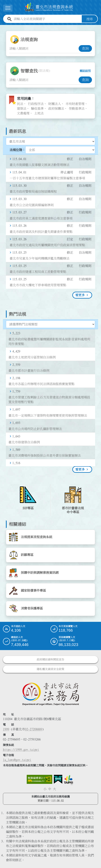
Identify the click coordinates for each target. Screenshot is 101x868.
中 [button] (50, 789)
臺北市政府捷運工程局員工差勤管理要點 (38, 272)
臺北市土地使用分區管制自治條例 (32, 357)
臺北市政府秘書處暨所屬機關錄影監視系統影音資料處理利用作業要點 (49, 341)
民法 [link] (20, 104)
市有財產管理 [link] (75, 104)
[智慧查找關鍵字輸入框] (44, 80)
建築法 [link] (22, 108)
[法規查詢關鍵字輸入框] (44, 48)
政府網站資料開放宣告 (50, 659)
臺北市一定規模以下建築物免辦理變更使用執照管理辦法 (48, 415)
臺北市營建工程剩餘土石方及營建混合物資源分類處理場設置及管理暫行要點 (49, 400)
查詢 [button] (85, 48)
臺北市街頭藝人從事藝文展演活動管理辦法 (39, 165)
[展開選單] (8, 8)
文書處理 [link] (23, 113)
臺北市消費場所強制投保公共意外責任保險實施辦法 (45, 455)
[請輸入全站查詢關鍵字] (47, 19)
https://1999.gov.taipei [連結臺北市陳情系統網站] (21, 749)
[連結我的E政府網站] (58, 779)
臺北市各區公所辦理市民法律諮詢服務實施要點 (41, 384)
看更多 (80, 295)
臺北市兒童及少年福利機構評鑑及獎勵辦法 (39, 258)
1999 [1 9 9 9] (6, 729)
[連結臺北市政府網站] (68, 780)
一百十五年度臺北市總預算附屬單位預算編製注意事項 (47, 178)
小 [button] (45, 789)
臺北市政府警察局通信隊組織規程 (33, 191)
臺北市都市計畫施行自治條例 (29, 370)
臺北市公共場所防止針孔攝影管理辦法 (35, 429)
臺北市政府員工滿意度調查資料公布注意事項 (41, 218)
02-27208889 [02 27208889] (34, 729)
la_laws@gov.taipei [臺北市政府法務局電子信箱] (17, 760)
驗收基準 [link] (37, 108)
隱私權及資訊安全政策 (50, 669)
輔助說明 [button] (85, 71)
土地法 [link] (39, 113)
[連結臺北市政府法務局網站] (50, 694)
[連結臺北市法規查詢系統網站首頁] (49, 7)
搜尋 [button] (90, 19)
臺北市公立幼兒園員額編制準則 (32, 205)
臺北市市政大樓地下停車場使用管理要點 (38, 285)
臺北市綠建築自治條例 (24, 442)
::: (2, 27)
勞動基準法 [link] (77, 108)
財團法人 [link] (55, 104)
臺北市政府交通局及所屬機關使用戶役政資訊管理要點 (47, 245)
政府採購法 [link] (56, 108)
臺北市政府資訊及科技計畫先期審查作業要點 (41, 231)
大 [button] (54, 789)
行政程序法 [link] (36, 104)
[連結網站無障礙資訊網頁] (39, 779)
